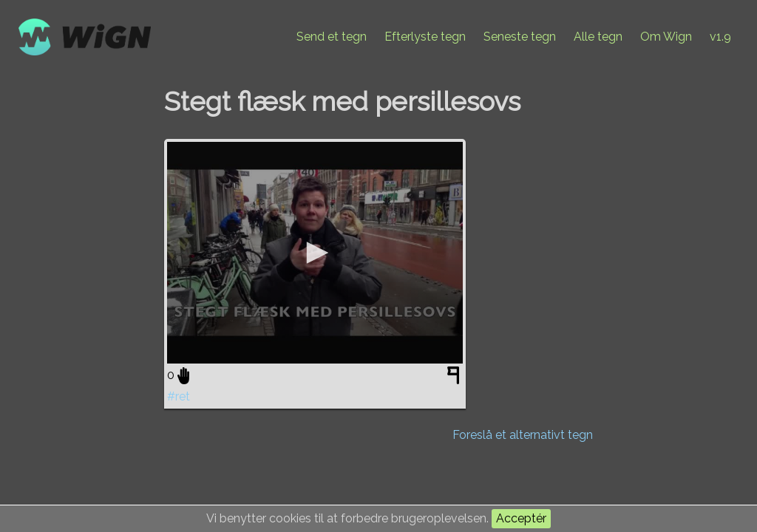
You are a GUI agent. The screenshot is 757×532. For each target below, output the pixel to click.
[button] (315, 253)
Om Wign (666, 37)
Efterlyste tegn (425, 37)
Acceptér (521, 518)
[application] (315, 253)
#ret (179, 396)
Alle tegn (598, 37)
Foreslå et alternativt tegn (523, 435)
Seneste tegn (520, 37)
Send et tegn (332, 37)
